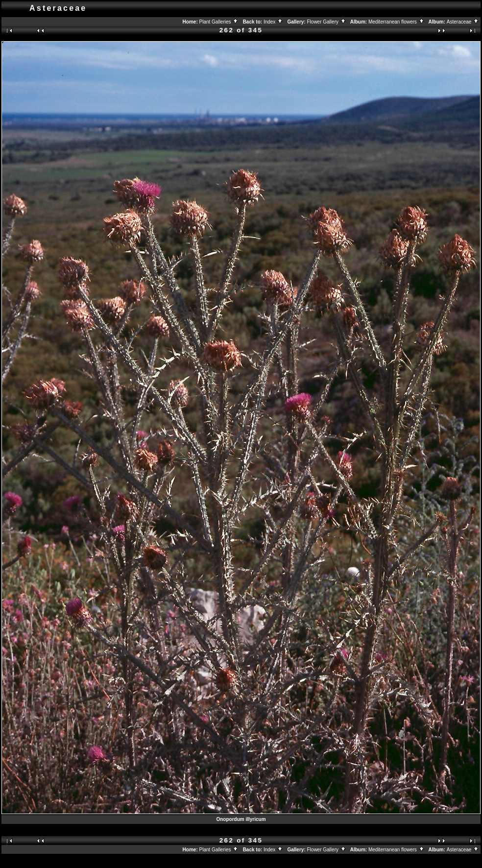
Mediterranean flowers (397, 22)
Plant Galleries (219, 22)
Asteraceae (463, 22)
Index (273, 22)
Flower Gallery (327, 22)
